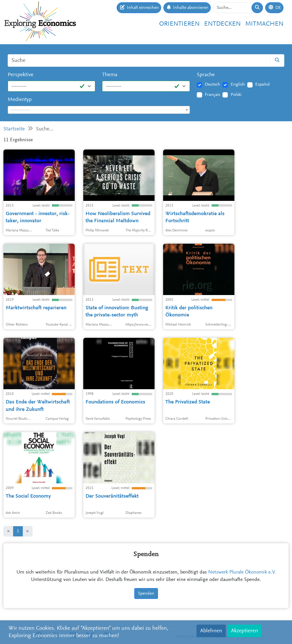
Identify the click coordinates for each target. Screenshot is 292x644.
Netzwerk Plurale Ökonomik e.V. (242, 572)
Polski (236, 95)
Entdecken (222, 24)
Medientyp (20, 100)
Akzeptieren (245, 631)
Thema (110, 75)
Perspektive (21, 75)
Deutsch (212, 84)
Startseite (14, 129)
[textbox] (99, 110)
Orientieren (179, 24)
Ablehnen (211, 631)
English (238, 84)
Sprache (206, 75)
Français (212, 95)
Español (262, 84)
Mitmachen (264, 24)
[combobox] (99, 110)
